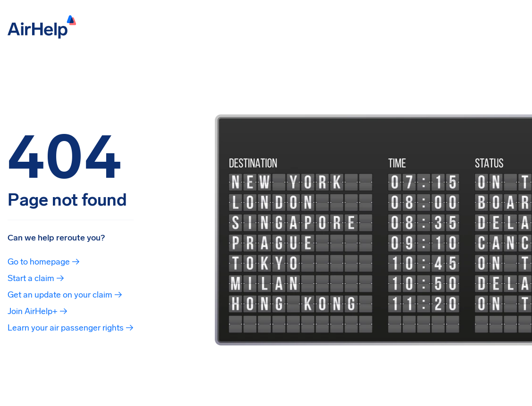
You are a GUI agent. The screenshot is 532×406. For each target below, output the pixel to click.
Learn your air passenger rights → (71, 328)
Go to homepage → (44, 262)
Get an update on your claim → (65, 295)
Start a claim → (36, 278)
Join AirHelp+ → (38, 311)
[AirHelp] (42, 26)
